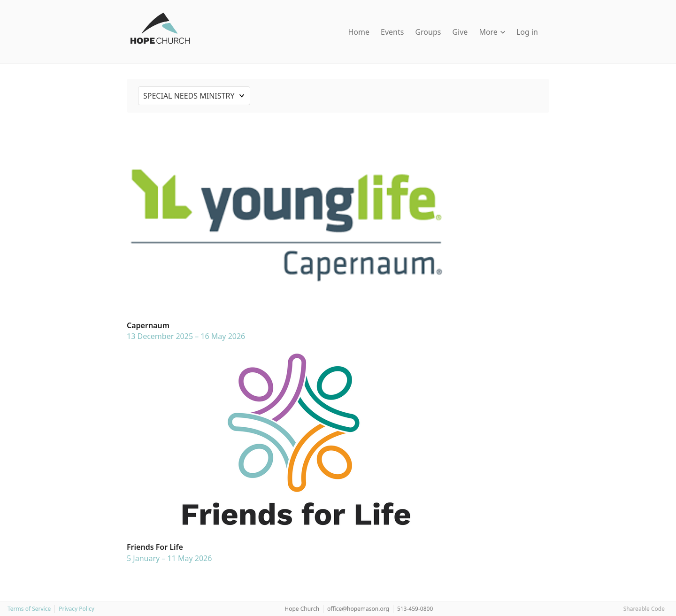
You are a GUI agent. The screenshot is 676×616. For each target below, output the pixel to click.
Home (359, 32)
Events (392, 32)
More (492, 32)
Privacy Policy (77, 609)
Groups (428, 32)
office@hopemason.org (358, 609)
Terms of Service (29, 609)
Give (460, 32)
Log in (527, 32)
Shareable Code (644, 609)
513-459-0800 (415, 609)
